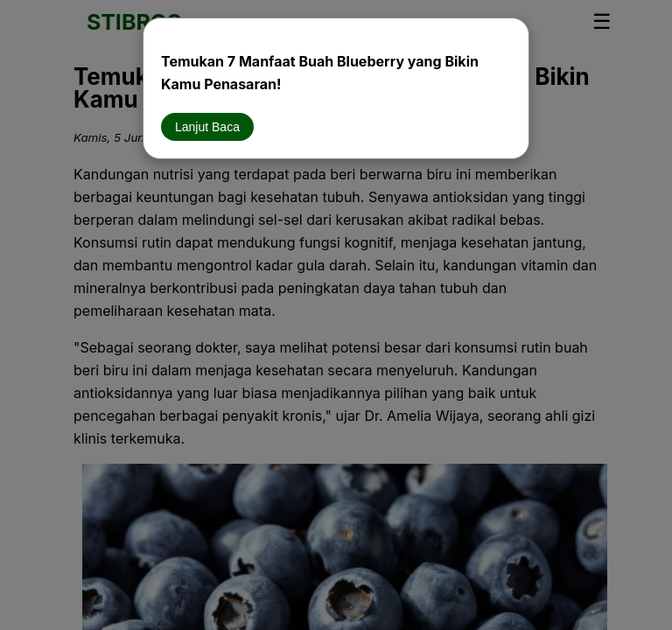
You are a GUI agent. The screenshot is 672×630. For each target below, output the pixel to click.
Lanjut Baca (207, 127)
